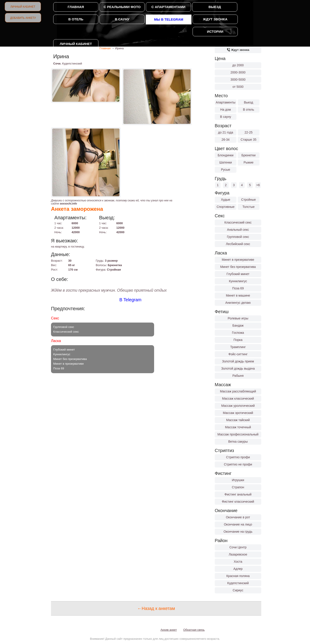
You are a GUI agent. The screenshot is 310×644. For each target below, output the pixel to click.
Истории (215, 31)
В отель (76, 19)
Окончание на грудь (238, 532)
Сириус (238, 590)
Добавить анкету (23, 18)
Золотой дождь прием (238, 361)
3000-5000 (238, 80)
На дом (226, 110)
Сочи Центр (238, 547)
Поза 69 (238, 288)
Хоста (238, 562)
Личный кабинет (23, 7)
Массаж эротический (238, 413)
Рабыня (238, 376)
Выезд (215, 7)
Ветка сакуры (238, 442)
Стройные (248, 200)
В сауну (122, 19)
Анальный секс (238, 230)
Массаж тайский (238, 420)
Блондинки (226, 155)
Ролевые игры (238, 318)
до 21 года (226, 132)
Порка (238, 340)
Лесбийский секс (238, 244)
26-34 (226, 140)
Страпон (238, 487)
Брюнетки (249, 155)
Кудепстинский (238, 583)
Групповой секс (238, 237)
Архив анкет (169, 630)
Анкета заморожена (77, 209)
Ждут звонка (215, 19)
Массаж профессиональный (238, 434)
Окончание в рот (238, 517)
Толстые (248, 207)
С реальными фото (122, 7)
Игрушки (238, 480)
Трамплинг (238, 347)
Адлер (238, 569)
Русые (226, 170)
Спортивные (225, 207)
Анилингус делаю (238, 303)
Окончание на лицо (238, 524)
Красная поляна (238, 576)
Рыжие (248, 162)
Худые (226, 200)
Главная (76, 7)
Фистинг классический (238, 502)
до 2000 (238, 65)
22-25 (248, 132)
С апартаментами (168, 7)
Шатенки (225, 162)
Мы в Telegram (169, 19)
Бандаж (238, 325)
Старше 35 (248, 140)
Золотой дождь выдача (238, 368)
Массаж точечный (238, 427)
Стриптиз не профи (238, 464)
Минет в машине (238, 295)
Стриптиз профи (238, 457)
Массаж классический (238, 398)
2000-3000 (238, 72)
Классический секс (238, 222)
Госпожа (238, 333)
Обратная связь (194, 630)
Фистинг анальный (238, 494)
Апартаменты (226, 102)
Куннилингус (238, 281)
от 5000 (238, 87)
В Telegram (131, 300)
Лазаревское (238, 554)
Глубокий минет (238, 274)
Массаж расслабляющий (238, 391)
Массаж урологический (238, 406)
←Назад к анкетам (156, 608)
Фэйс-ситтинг (238, 354)
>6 (258, 185)
